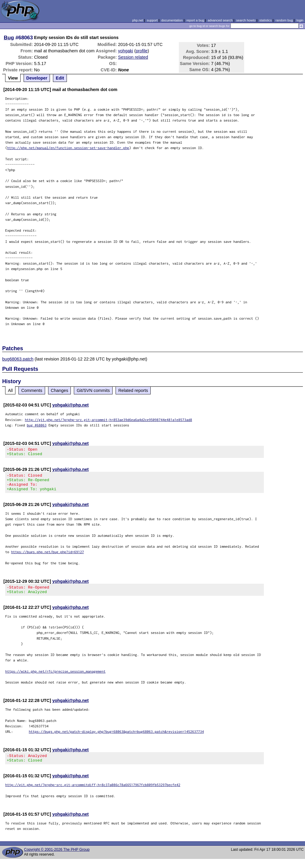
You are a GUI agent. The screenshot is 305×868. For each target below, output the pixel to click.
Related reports (133, 390)
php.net (138, 20)
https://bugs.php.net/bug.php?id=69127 (48, 557)
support (152, 20)
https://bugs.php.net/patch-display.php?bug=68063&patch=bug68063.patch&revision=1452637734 (116, 739)
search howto (246, 20)
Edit (60, 78)
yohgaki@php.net (71, 405)
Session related (133, 57)
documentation (172, 20)
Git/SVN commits (93, 390)
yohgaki (126, 51)
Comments (32, 390)
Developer (37, 78)
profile (142, 51)
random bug (284, 20)
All (10, 390)
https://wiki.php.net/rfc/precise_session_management (55, 679)
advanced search (220, 20)
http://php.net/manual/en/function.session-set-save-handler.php (68, 148)
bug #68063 (37, 425)
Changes (60, 390)
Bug (9, 38)
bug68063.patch (18, 359)
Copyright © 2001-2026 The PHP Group (57, 859)
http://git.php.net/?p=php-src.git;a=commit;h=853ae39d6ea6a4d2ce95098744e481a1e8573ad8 (108, 420)
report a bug (195, 20)
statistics (266, 20)
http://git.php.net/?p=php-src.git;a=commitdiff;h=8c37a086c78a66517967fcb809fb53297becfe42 (93, 794)
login (300, 20)
